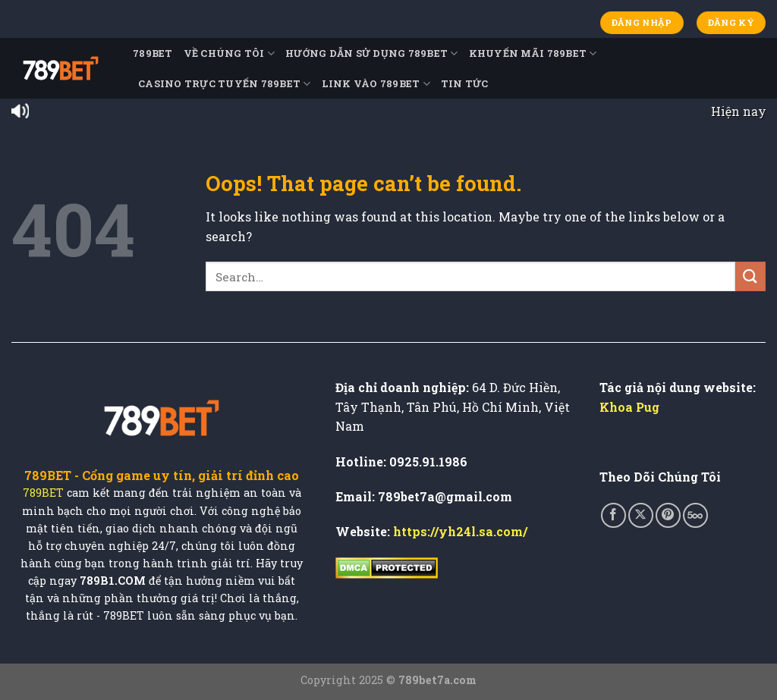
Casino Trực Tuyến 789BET (225, 84)
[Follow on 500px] (695, 515)
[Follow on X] (641, 515)
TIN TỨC (465, 83)
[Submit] (750, 276)
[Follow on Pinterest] (668, 515)
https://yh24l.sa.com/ (460, 531)
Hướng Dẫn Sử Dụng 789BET (372, 53)
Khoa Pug (629, 407)
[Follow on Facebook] (613, 515)
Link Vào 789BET (376, 84)
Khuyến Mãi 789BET (533, 53)
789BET (153, 53)
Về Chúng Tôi (230, 53)
